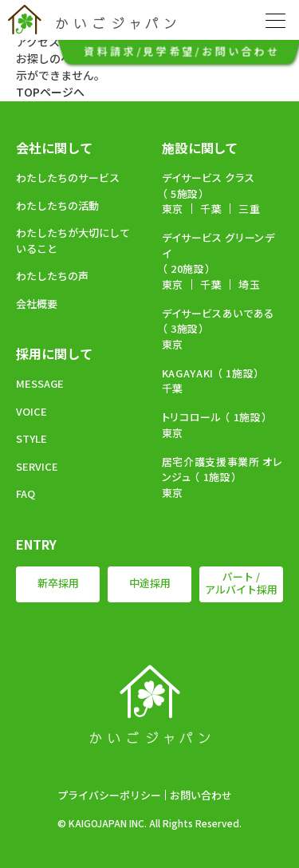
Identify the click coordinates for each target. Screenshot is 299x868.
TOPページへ (50, 92)
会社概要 (37, 304)
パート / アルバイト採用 (241, 583)
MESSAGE (40, 383)
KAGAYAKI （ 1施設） (211, 373)
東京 (173, 209)
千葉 (211, 209)
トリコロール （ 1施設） (215, 417)
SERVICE (37, 466)
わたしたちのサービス (68, 178)
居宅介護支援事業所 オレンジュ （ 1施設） (222, 470)
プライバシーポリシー (109, 795)
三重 (249, 209)
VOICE (31, 411)
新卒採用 (58, 583)
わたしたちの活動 (57, 205)
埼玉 (249, 284)
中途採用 (150, 583)
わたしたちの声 (52, 276)
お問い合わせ (201, 795)
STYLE (31, 438)
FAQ (26, 493)
